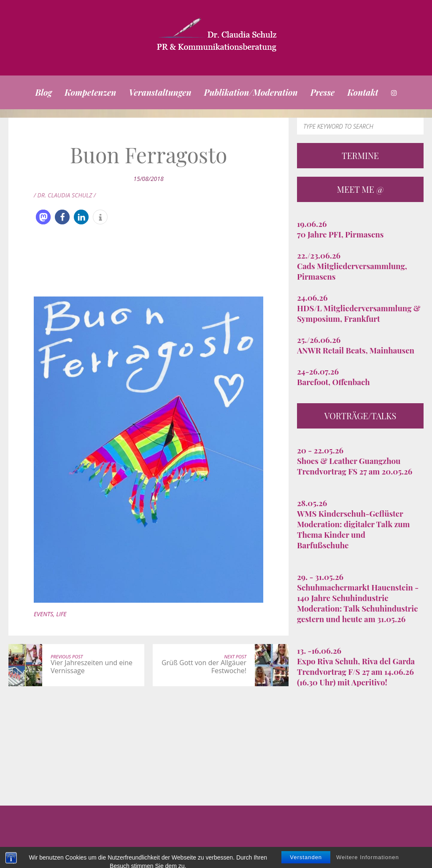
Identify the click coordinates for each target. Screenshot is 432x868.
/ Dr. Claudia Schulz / (65, 195)
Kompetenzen (90, 92)
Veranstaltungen (160, 92)
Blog (43, 92)
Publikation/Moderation (251, 92)
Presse (323, 92)
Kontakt (363, 92)
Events (43, 614)
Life (61, 614)
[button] (43, 217)
